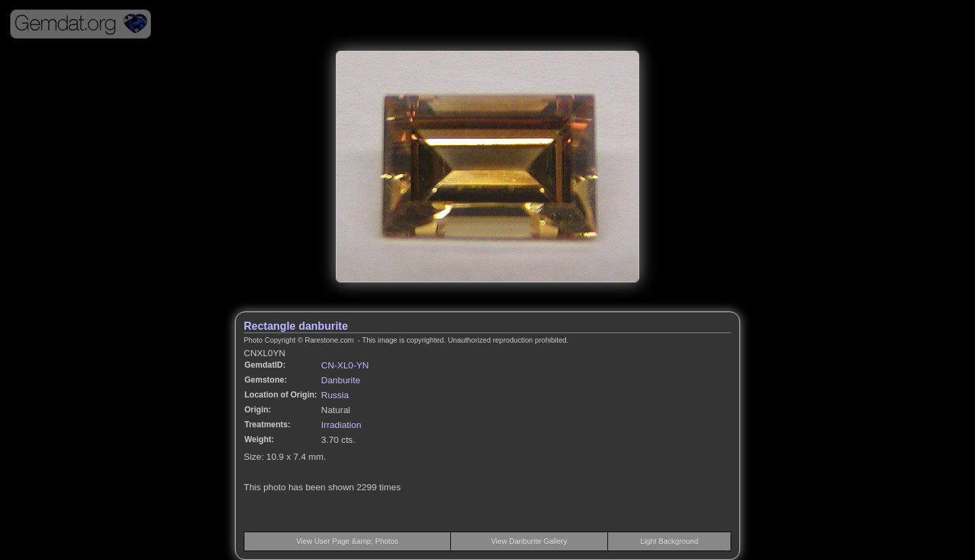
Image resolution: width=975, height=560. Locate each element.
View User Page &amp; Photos (347, 541)
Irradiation (341, 425)
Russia (335, 395)
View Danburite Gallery (529, 541)
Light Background (670, 541)
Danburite (341, 380)
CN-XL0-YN (345, 365)
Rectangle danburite (296, 326)
